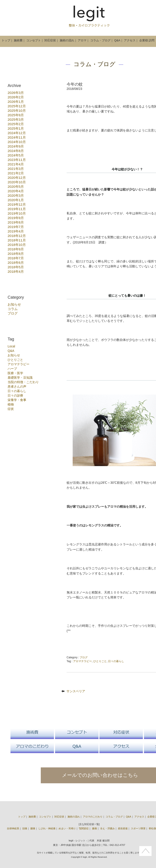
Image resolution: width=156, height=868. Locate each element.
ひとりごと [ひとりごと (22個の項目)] (15, 360)
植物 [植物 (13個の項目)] (11, 404)
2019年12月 (17, 204)
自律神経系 (13, 828)
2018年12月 (17, 236)
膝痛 (94, 828)
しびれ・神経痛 (47, 828)
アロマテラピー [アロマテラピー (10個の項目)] (18, 364)
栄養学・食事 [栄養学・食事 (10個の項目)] (17, 400)
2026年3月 (16, 93)
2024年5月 (16, 155)
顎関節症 (84, 828)
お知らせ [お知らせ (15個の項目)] (14, 355)
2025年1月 (16, 128)
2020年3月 (16, 195)
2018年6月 (16, 263)
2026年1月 (16, 102)
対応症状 (50, 40)
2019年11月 (17, 209)
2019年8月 (16, 222)
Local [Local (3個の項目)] (11, 346)
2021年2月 (16, 173)
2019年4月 (16, 231)
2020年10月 (17, 182)
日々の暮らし (116, 661)
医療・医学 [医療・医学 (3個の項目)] (15, 373)
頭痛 (25, 828)
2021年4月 (16, 164)
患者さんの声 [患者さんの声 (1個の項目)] (17, 386)
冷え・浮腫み (107, 828)
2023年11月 (17, 160)
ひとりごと (100, 661)
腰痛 (33, 828)
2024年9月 (16, 146)
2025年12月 (17, 106)
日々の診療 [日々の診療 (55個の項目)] (15, 395)
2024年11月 (17, 137)
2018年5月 (16, 267)
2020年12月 (17, 178)
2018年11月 (17, 240)
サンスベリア (76, 691)
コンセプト (34, 40)
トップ (6, 40)
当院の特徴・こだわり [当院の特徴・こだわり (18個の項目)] (23, 382)
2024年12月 (17, 133)
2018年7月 (16, 258)
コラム (13, 309)
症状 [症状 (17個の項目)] (11, 409)
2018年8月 (16, 254)
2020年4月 (16, 191)
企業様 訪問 (147, 40)
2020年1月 (16, 200)
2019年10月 (17, 213)
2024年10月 (17, 142)
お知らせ (14, 304)
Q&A (117, 40)
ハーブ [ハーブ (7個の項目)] (12, 369)
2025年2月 (16, 124)
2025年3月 (16, 119)
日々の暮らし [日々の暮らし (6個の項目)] (17, 391)
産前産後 (123, 828)
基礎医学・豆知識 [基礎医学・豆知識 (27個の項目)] (20, 378)
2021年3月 (16, 169)
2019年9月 (16, 218)
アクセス (130, 40)
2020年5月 (16, 187)
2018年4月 (16, 271)
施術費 (18, 40)
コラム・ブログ (100, 40)
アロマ (82, 40)
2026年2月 (16, 97)
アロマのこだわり (93, 817)
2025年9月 (16, 115)
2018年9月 (16, 249)
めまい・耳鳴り (67, 828)
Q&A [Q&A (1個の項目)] (11, 351)
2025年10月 (17, 111)
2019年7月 (16, 227)
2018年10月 (17, 245)
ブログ (13, 313)
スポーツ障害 (138, 828)
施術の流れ (67, 40)
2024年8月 (16, 151)
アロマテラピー (82, 661)
